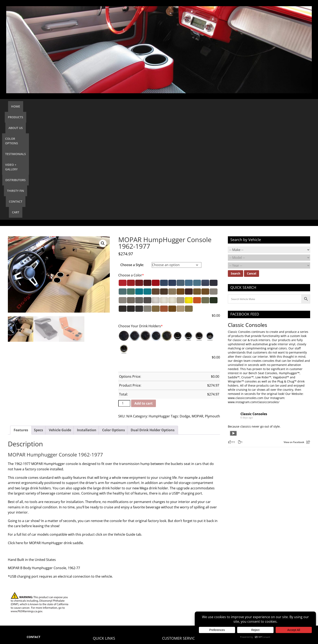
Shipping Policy (173, 556)
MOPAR (197, 310)
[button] (103, 137)
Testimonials (146, 106)
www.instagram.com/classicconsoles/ (254, 296)
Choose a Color (131, 169)
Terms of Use (171, 582)
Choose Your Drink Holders (140, 220)
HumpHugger (159, 310)
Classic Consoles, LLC (68, 631)
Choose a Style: (132, 159)
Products (71, 106)
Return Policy (171, 563)
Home (53, 106)
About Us (92, 106)
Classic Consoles (247, 219)
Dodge (185, 310)
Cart (266, 106)
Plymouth (212, 310)
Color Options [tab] (114, 324)
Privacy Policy (171, 576)
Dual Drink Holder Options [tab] (153, 324)
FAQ (165, 543)
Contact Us (100, 556)
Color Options (117, 106)
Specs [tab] (38, 324)
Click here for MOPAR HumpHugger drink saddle (45, 437)
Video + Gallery (175, 106)
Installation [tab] (87, 324)
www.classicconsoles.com (246, 292)
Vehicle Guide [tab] (60, 324)
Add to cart (143, 298)
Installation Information (178, 549)
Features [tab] (21, 324)
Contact (249, 106)
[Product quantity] (124, 298)
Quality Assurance (175, 569)
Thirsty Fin (228, 106)
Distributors (203, 106)
